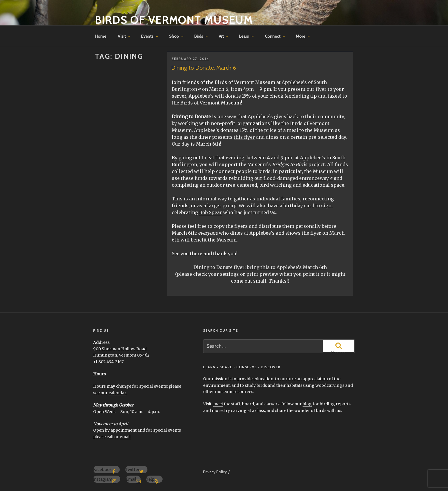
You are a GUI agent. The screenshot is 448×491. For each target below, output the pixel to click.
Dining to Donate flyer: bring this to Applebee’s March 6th (260, 267)
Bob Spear (211, 212)
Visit (125, 36)
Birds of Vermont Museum (174, 20)
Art (224, 36)
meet (218, 404)
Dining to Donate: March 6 (204, 68)
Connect (275, 36)
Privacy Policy (215, 472)
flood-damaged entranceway (296, 178)
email (125, 437)
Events (150, 36)
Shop (177, 36)
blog (307, 404)
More (303, 36)
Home (101, 36)
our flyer (317, 89)
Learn (247, 36)
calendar (117, 393)
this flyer (244, 137)
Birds (202, 36)
